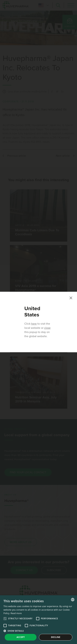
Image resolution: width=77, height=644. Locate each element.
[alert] (38, 620)
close (47, 328)
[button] (38, 631)
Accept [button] (21, 637)
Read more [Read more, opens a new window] (16, 613)
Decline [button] (56, 637)
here (34, 324)
